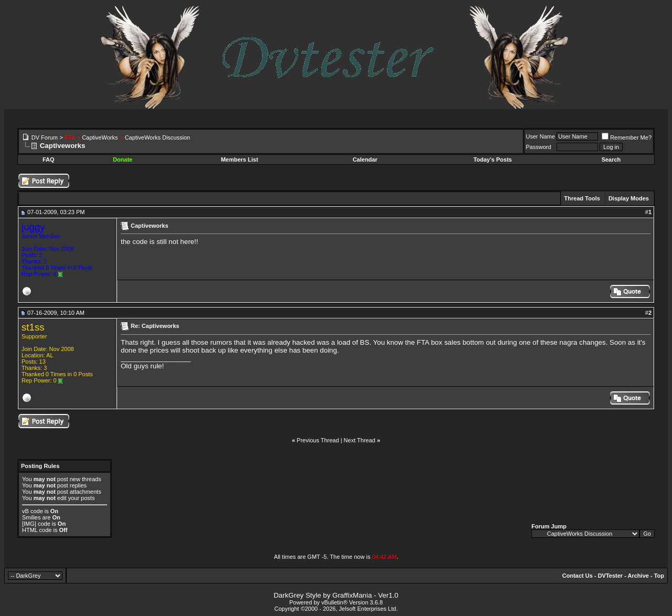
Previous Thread (318, 440)
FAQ (49, 160)
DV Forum (45, 137)
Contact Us (577, 576)
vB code (33, 511)
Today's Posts (493, 160)
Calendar (365, 160)
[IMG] (29, 524)
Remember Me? (627, 137)
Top (659, 576)
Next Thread (360, 440)
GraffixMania (352, 595)
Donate (123, 160)
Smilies (31, 517)
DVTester (610, 576)
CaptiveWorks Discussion (158, 137)
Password (539, 147)
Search (611, 160)
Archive (638, 576)
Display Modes (629, 198)
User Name (541, 136)
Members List (240, 160)
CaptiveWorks (100, 137)
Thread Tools (582, 198)
